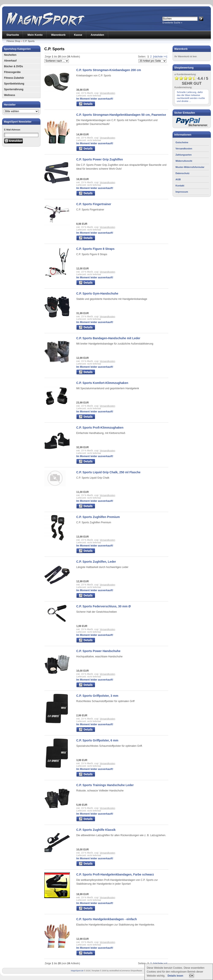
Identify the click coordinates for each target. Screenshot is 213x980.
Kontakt (180, 186)
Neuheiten (10, 55)
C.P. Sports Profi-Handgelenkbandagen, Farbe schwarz (115, 874)
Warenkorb (58, 35)
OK (192, 976)
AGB (178, 179)
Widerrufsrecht (184, 161)
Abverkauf (10, 61)
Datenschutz (182, 173)
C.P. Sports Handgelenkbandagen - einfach (106, 919)
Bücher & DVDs (14, 66)
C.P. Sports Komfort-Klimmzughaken (102, 383)
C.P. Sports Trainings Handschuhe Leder (105, 785)
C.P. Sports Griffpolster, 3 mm (97, 696)
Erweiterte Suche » (172, 23)
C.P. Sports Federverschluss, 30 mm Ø (104, 606)
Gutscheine (182, 142)
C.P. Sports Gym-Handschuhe (97, 293)
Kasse (78, 35)
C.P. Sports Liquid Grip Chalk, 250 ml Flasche (108, 472)
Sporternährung (14, 89)
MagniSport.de (77, 971)
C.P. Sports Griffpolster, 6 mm (97, 740)
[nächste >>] (160, 57)
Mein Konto (35, 35)
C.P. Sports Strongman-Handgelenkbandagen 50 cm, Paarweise (121, 115)
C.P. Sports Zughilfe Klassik (96, 830)
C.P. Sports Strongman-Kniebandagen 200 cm (109, 70)
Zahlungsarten (184, 155)
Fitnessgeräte (12, 72)
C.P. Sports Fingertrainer (94, 204)
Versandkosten (107, 93)
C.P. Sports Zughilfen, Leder (96, 562)
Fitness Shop (13, 41)
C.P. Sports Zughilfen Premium (98, 517)
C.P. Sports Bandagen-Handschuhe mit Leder (108, 338)
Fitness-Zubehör (14, 78)
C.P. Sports (29, 41)
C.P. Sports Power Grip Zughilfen (100, 159)
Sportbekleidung (14, 84)
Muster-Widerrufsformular (190, 167)
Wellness (10, 95)
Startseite (13, 35)
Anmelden (97, 35)
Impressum (182, 192)
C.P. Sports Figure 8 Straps (95, 249)
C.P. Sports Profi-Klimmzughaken (100, 428)
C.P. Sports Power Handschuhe (98, 651)
